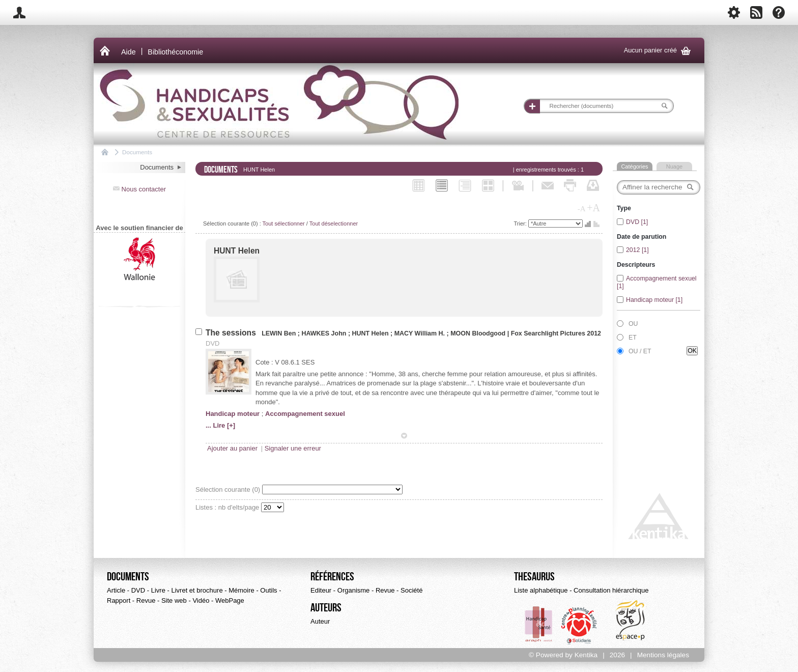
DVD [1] (637, 222)
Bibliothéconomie (175, 52)
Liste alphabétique (541, 590)
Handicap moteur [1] (654, 300)
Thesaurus (534, 577)
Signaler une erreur (293, 448)
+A (593, 208)
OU (633, 324)
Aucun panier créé (659, 51)
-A (582, 209)
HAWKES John (324, 333)
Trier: (521, 223)
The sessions (232, 333)
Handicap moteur (233, 414)
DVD (138, 590)
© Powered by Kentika (563, 655)
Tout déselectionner (334, 223)
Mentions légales (663, 655)
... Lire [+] (220, 425)
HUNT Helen (237, 251)
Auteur (320, 621)
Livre (158, 590)
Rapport (119, 600)
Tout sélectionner (284, 223)
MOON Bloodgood (478, 333)
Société (411, 590)
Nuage (674, 166)
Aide (129, 52)
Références (332, 577)
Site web (174, 600)
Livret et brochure (197, 590)
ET (633, 338)
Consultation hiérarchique (611, 590)
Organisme (354, 590)
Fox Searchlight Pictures (548, 333)
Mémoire (241, 590)
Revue (146, 600)
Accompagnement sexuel (305, 414)
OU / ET (640, 351)
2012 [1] (637, 250)
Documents (137, 152)
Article (116, 590)
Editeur (321, 590)
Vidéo (201, 600)
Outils (268, 590)
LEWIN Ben (280, 333)
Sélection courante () (229, 489)
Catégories (634, 166)
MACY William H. (420, 333)
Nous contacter (139, 189)
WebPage (230, 600)
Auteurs (326, 608)
